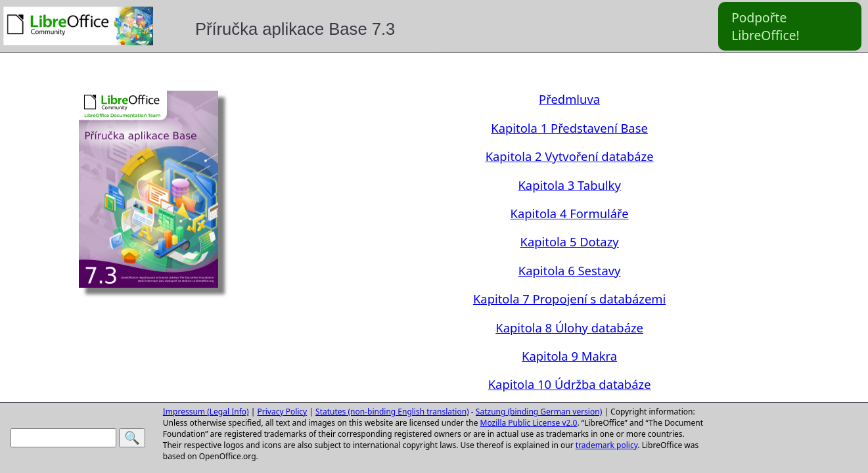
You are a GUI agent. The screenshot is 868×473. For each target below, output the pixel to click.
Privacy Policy (283, 412)
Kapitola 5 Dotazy (570, 241)
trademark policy (607, 445)
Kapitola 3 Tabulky (569, 185)
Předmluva (569, 99)
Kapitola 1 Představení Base (569, 128)
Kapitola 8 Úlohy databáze (569, 327)
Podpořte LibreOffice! (765, 26)
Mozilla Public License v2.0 (529, 423)
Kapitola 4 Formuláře (570, 213)
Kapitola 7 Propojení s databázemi (569, 299)
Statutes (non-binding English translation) (392, 412)
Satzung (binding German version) (539, 412)
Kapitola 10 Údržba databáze (570, 384)
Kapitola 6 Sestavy (570, 270)
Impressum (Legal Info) (206, 412)
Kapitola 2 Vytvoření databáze (570, 156)
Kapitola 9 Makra (569, 356)
